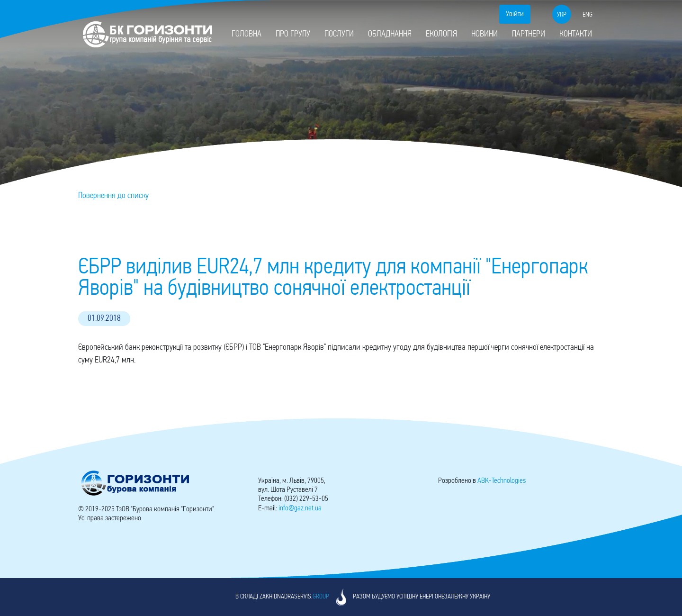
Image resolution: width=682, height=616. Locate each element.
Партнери (529, 34)
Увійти (515, 14)
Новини (485, 34)
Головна (247, 34)
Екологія (441, 34)
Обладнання (390, 34)
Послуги (339, 34)
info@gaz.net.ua (300, 508)
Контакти (576, 34)
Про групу (293, 34)
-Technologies (502, 481)
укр (562, 15)
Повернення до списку (113, 196)
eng (588, 15)
